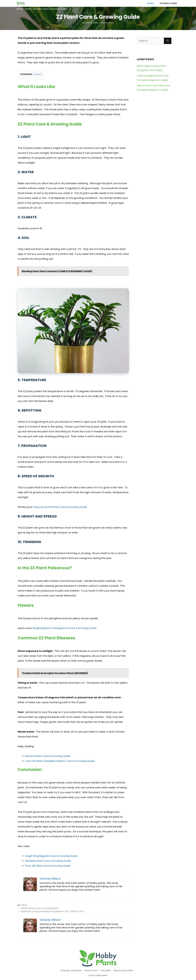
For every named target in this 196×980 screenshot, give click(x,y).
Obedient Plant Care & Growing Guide (48, 861)
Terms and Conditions (71, 971)
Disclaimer (106, 971)
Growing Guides (168, 3)
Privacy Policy (91, 971)
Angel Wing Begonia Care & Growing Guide (51, 856)
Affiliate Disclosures (123, 971)
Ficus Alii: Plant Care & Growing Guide (48, 866)
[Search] (168, 41)
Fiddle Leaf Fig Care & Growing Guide (40, 908)
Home (20, 9)
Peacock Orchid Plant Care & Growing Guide (60, 507)
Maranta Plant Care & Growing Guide (48, 756)
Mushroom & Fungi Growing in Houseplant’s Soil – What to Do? (52, 911)
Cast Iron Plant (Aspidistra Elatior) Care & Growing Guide (60, 761)
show (37, 74)
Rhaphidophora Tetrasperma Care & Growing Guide (64, 628)
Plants (151, 3)
